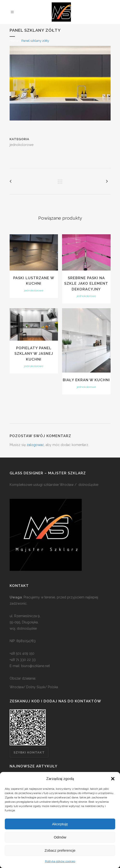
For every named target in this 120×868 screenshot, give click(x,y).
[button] (113, 779)
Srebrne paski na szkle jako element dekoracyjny (86, 284)
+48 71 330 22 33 (23, 660)
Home (14, 41)
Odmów (60, 837)
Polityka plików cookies (60, 861)
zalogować (35, 445)
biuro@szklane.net (35, 666)
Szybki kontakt (29, 752)
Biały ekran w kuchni (86, 380)
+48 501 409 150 (22, 653)
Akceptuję (60, 824)
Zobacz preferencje (60, 850)
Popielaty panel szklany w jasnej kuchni (34, 354)
